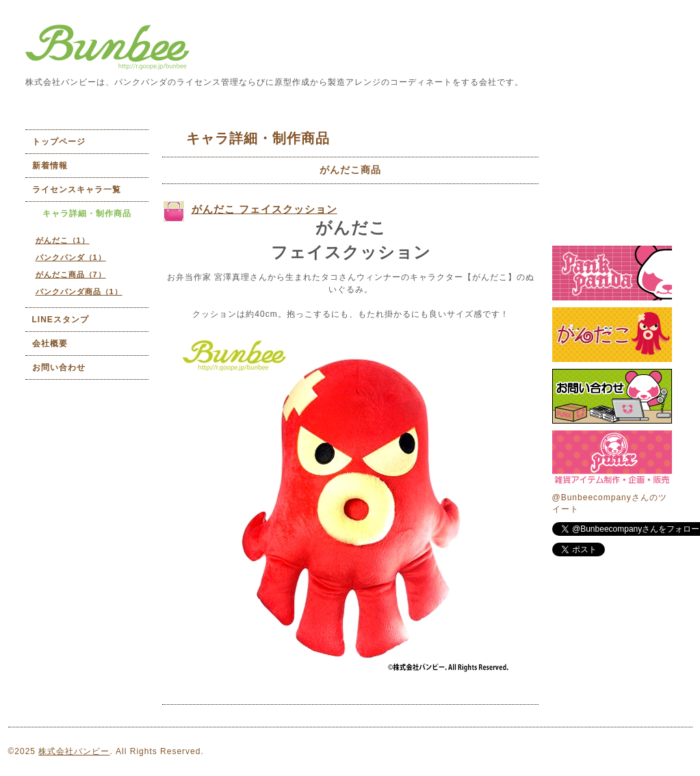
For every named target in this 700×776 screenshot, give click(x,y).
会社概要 (50, 344)
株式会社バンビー (74, 751)
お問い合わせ (59, 367)
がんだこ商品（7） (71, 274)
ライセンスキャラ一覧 (77, 190)
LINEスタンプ (61, 320)
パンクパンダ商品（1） (79, 292)
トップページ (59, 142)
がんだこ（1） (63, 240)
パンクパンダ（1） (71, 257)
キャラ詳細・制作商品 (87, 214)
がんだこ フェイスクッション (264, 209)
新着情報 (50, 166)
